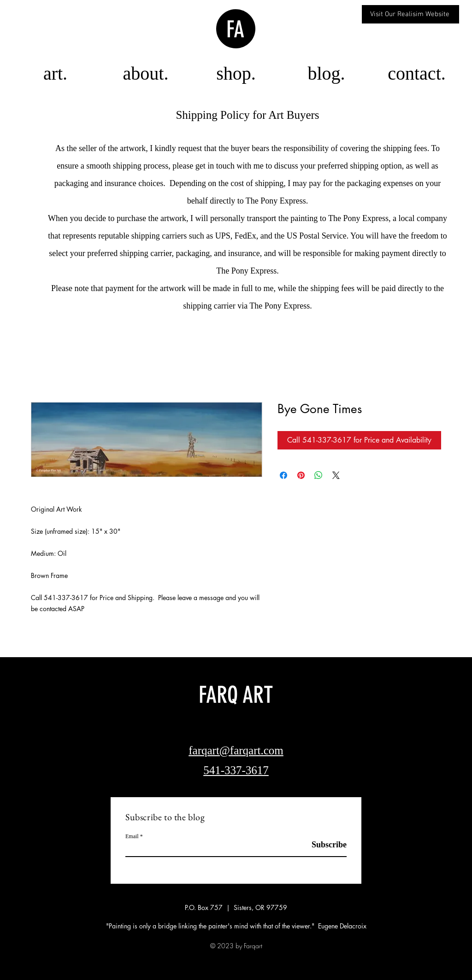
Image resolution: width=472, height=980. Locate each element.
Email (132, 836)
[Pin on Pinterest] (301, 475)
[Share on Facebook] (283, 475)
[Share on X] (336, 475)
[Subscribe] (323, 845)
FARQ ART (236, 695)
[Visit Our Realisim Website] (410, 14)
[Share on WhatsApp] (319, 475)
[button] (236, 73)
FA (235, 29)
